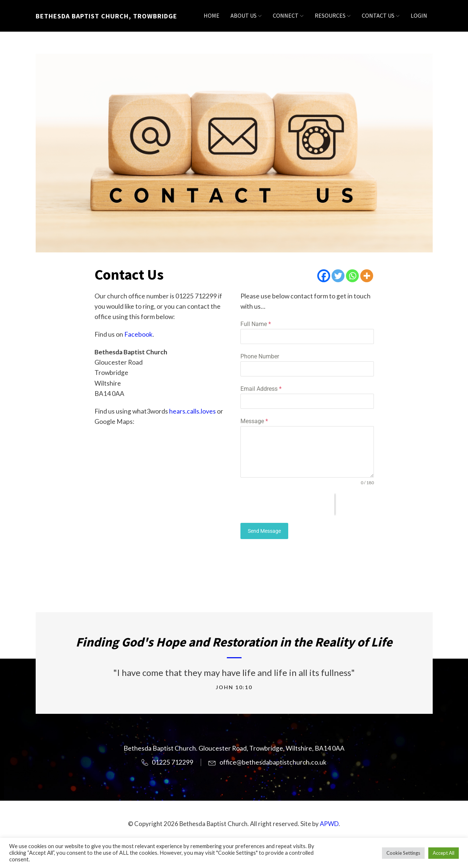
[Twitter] (338, 276)
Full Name (256, 324)
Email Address (261, 389)
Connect (288, 15)
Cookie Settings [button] (403, 853)
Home (212, 15)
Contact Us (381, 15)
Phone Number (260, 356)
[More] (367, 276)
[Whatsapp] (352, 276)
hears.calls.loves (192, 411)
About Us (246, 15)
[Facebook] (324, 276)
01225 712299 (173, 762)
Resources (333, 15)
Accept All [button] (444, 853)
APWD (329, 824)
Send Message (264, 531)
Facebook (138, 334)
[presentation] (287, 504)
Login (419, 15)
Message (254, 421)
